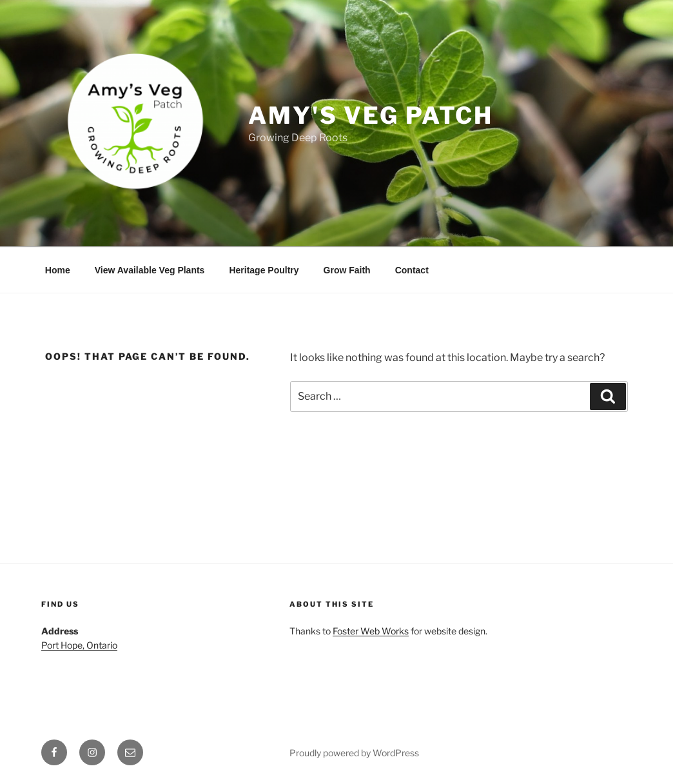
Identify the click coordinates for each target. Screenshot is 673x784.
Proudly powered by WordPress (354, 753)
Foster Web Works (371, 631)
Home (58, 270)
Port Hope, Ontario (79, 645)
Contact (412, 270)
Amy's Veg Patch (371, 115)
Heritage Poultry (264, 270)
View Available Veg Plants (150, 270)
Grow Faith (347, 270)
